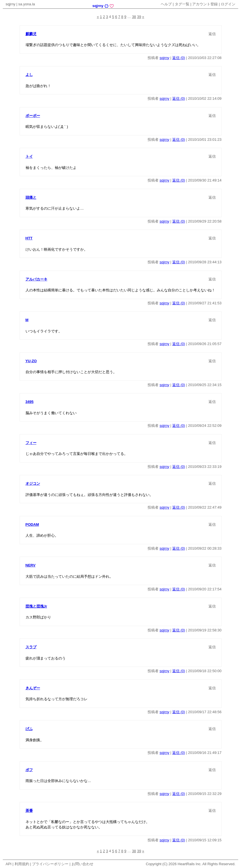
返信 (212, 34)
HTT (29, 238)
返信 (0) (179, 58)
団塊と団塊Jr (36, 606)
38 (134, 17)
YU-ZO (31, 361)
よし (29, 75)
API (9, 864)
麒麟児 (31, 34)
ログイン (228, 4)
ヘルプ (166, 4)
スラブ (31, 647)
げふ (29, 729)
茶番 (29, 811)
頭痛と (31, 197)
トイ (29, 156)
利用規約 (22, 864)
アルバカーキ (36, 279)
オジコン (33, 483)
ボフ (29, 770)
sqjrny (11, 4)
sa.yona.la (27, 4)
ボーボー (33, 116)
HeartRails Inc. (190, 864)
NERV (31, 565)
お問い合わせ (82, 864)
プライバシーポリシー (50, 864)
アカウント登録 (205, 4)
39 (139, 17)
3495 (30, 402)
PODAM (32, 524)
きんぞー (33, 688)
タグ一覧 (182, 4)
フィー (31, 443)
